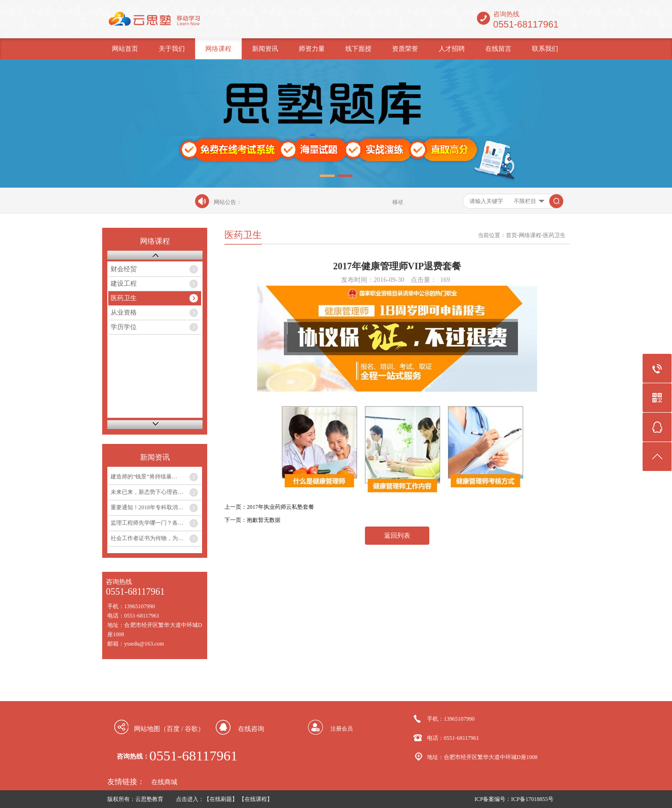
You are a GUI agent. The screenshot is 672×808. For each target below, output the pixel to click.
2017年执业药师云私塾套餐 (280, 507)
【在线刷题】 (221, 799)
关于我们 (172, 49)
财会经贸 (124, 269)
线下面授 (358, 49)
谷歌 (191, 729)
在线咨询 (251, 729)
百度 (173, 729)
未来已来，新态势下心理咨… (147, 492)
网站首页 (125, 49)
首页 (511, 235)
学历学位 (124, 327)
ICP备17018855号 (532, 799)
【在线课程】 (256, 799)
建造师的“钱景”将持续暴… (144, 477)
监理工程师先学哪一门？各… (147, 523)
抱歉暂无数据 (264, 520)
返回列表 (397, 536)
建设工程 (124, 284)
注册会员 (342, 729)
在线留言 (498, 49)
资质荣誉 (405, 49)
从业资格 (124, 313)
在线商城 (164, 782)
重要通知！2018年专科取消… (147, 507)
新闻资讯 (265, 49)
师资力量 (312, 49)
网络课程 (218, 49)
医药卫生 (124, 298)
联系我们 (545, 49)
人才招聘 (452, 49)
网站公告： (228, 202)
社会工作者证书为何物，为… (147, 538)
